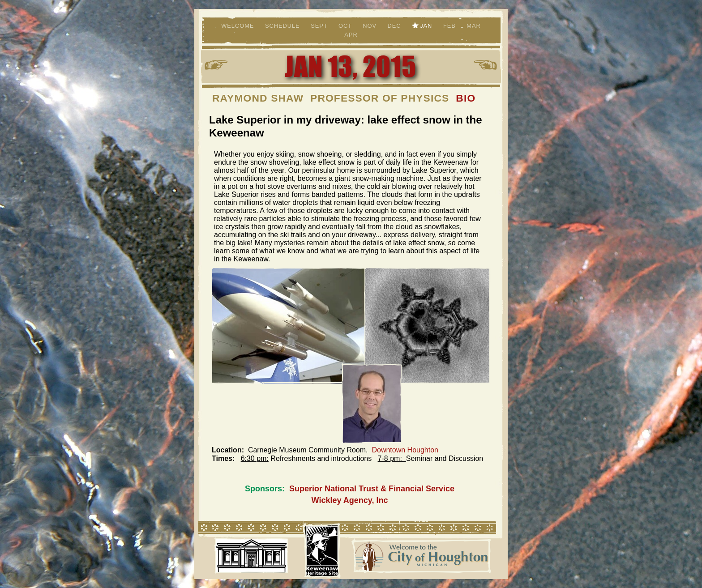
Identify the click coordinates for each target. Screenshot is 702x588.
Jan (427, 26)
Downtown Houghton (405, 450)
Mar (473, 26)
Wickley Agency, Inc (350, 500)
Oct (346, 26)
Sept (320, 26)
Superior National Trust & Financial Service (372, 489)
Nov (370, 26)
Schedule (283, 26)
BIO (466, 98)
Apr (351, 35)
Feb (450, 26)
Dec (396, 26)
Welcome (239, 26)
